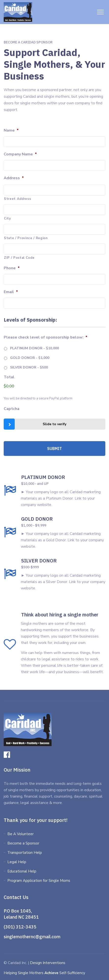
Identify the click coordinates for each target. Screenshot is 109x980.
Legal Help (17, 862)
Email (11, 292)
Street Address (17, 199)
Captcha (12, 409)
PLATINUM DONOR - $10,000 (34, 348)
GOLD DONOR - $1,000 (30, 358)
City (7, 218)
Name (11, 130)
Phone (12, 268)
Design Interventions (48, 963)
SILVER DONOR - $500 (29, 367)
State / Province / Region (26, 238)
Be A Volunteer (20, 834)
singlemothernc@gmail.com (32, 937)
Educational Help (22, 871)
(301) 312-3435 (20, 927)
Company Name (20, 154)
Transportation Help (25, 853)
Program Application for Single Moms (39, 881)
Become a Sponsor (23, 843)
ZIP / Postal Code (19, 258)
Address (14, 178)
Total (9, 377)
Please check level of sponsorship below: (46, 337)
